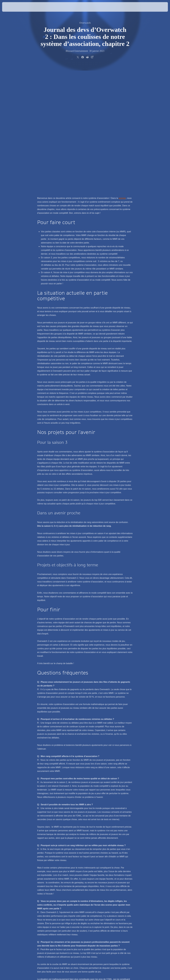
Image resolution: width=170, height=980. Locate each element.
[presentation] (10, 7)
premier (122, 73)
